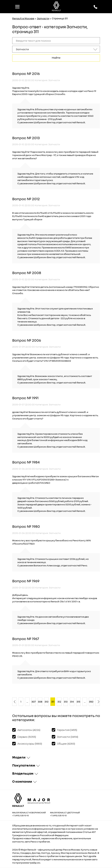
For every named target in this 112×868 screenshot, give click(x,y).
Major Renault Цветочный (65, 813)
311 (53, 702)
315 (78, 702)
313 (66, 702)
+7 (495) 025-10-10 (21, 815)
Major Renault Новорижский (29, 813)
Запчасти (43, 18)
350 (91, 702)
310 (46, 702)
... (27, 702)
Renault (32, 850)
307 (34, 702)
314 (72, 702)
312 (59, 702)
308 (40, 702)
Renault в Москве (23, 18)
